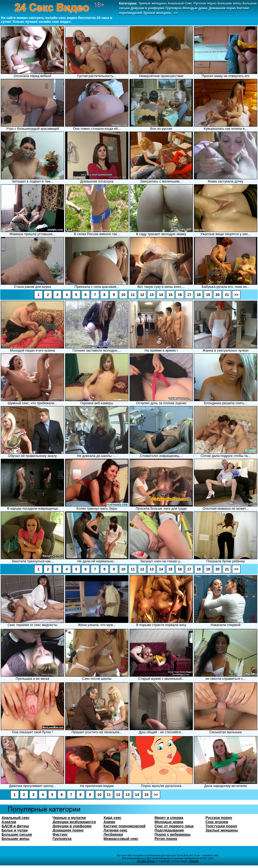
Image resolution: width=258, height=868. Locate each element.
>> (236, 295)
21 (227, 295)
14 (161, 295)
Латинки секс (116, 830)
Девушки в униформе (72, 826)
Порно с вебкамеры (172, 834)
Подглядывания (169, 830)
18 (199, 295)
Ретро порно (166, 839)
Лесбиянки (113, 834)
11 (133, 295)
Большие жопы (15, 839)
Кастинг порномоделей (125, 826)
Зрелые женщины (222, 830)
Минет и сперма (169, 818)
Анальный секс (16, 818)
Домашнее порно (68, 830)
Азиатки (9, 822)
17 (189, 295)
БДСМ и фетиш (15, 826)
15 (170, 295)
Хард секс (113, 818)
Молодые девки (169, 822)
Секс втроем (217, 822)
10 (123, 295)
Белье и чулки (15, 830)
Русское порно (219, 818)
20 (217, 295)
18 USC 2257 (206, 858)
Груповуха (62, 839)
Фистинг (60, 834)
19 (208, 295)
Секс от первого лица (174, 826)
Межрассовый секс (121, 839)
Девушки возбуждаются (74, 822)
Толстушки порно (221, 826)
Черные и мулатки (69, 818)
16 (180, 295)
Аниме (110, 822)
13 (152, 295)
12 (142, 295)
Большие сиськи (17, 834)
